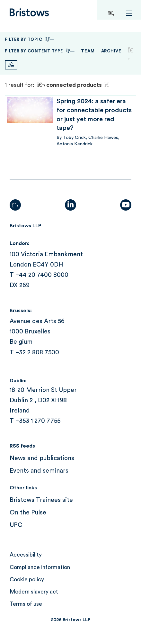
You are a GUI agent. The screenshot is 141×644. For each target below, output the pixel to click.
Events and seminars (39, 471)
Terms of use (26, 604)
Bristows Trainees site (41, 500)
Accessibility (26, 555)
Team (88, 51)
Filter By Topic (29, 39)
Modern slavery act (34, 592)
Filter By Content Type (40, 51)
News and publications (42, 458)
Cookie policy (27, 580)
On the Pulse (28, 513)
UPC (16, 525)
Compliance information (40, 567)
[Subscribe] (11, 65)
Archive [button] (111, 51)
